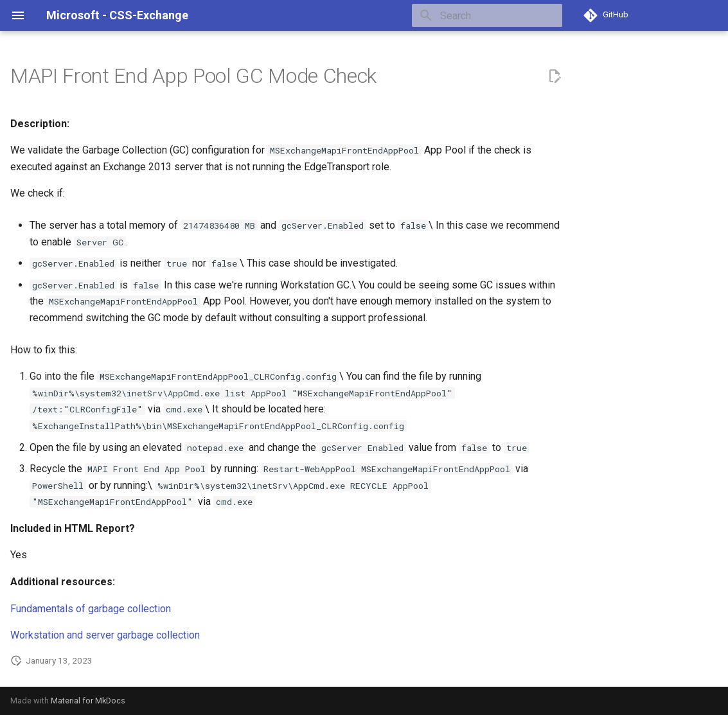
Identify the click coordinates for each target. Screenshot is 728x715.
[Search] (487, 15)
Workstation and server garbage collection (105, 635)
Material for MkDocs (88, 701)
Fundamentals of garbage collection (91, 609)
